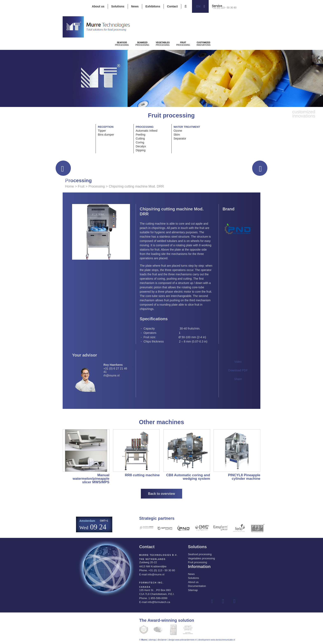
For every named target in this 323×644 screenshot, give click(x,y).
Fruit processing (197, 562)
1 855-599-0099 (158, 598)
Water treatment (187, 127)
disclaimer (162, 640)
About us (98, 6)
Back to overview (162, 494)
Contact (172, 6)
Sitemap (193, 590)
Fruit (81, 186)
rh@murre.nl (111, 375)
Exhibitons (153, 6)
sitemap (152, 640)
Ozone (178, 131)
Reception (106, 127)
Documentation (197, 586)
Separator (180, 138)
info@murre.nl (156, 574)
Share (238, 379)
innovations (264, 56)
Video (238, 362)
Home (70, 186)
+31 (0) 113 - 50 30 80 (224, 8)
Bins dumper (106, 135)
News (135, 6)
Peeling (141, 135)
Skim (177, 135)
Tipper (102, 131)
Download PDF (238, 370)
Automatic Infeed (147, 131)
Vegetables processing (201, 558)
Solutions (118, 6)
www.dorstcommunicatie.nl (223, 640)
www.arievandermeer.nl (186, 640)
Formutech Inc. (151, 583)
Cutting (140, 138)
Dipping (141, 150)
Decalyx (141, 146)
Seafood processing (200, 554)
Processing (129, 56)
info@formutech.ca (159, 602)
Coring (140, 142)
